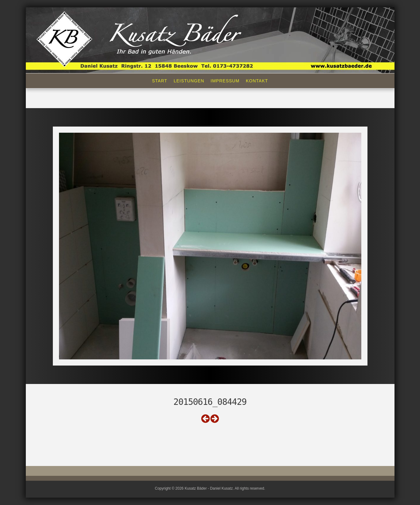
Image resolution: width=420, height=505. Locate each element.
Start (160, 81)
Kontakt (257, 81)
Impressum (225, 81)
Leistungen (189, 81)
